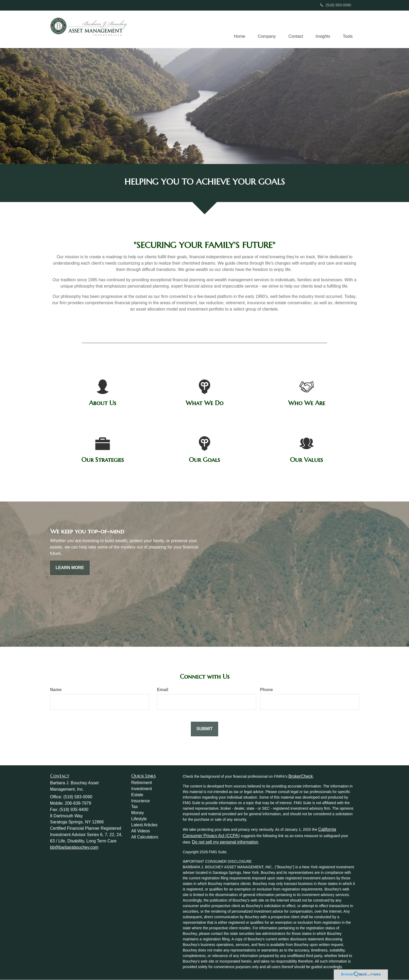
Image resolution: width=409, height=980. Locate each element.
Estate (137, 795)
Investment (142, 789)
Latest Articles (144, 825)
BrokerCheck (300, 777)
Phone (267, 690)
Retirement (142, 783)
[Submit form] (204, 729)
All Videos (141, 831)
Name (56, 690)
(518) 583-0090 (336, 5)
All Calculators (145, 837)
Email (163, 690)
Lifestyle (139, 819)
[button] (265, 29)
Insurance (140, 801)
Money (138, 813)
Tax (135, 807)
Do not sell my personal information (225, 842)
